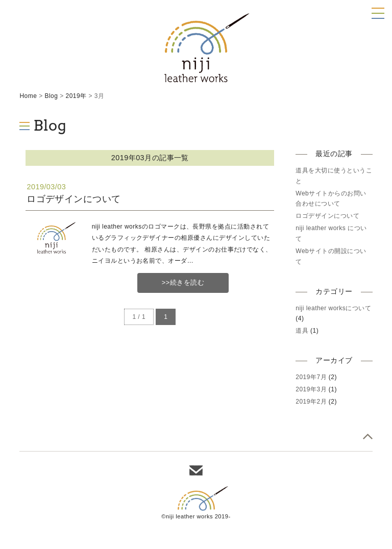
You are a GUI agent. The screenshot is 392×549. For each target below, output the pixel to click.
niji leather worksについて (333, 308)
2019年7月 (311, 377)
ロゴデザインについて (74, 199)
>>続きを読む (183, 282)
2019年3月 (311, 389)
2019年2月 (311, 402)
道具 (302, 331)
